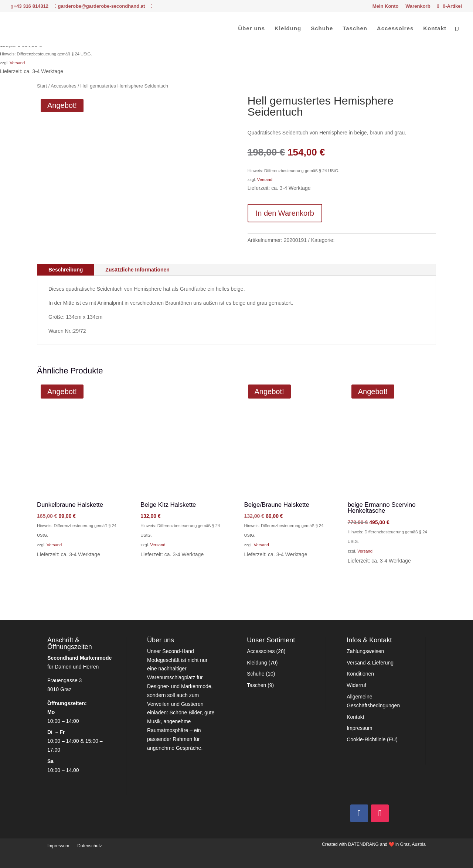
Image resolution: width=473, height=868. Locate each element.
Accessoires (395, 29)
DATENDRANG (363, 844)
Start (42, 86)
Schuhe (322, 29)
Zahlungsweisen (365, 651)
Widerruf (356, 685)
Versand (17, 63)
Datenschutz (90, 846)
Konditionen (360, 674)
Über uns (251, 29)
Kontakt (435, 29)
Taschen (355, 29)
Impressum (359, 728)
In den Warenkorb (285, 213)
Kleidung (288, 29)
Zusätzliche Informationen (137, 270)
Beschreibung (66, 270)
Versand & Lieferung (370, 663)
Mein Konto (386, 6)
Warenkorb (418, 6)
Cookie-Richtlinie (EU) (372, 739)
